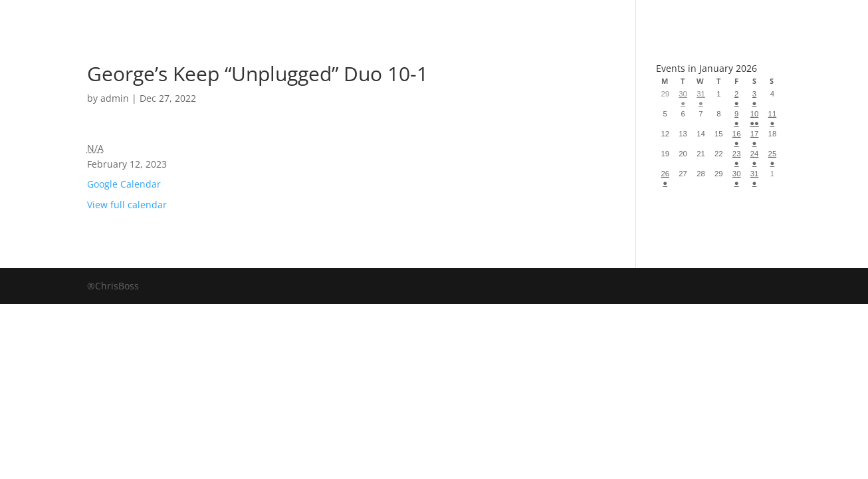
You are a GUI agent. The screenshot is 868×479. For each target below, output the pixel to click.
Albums (386, 16)
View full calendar (127, 205)
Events (555, 16)
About (473, 16)
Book (306, 16)
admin (115, 98)
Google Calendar (124, 184)
